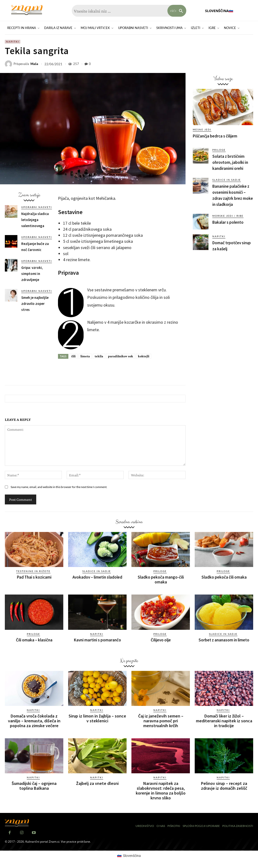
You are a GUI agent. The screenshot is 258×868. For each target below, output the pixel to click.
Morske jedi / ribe (228, 216)
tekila (99, 356)
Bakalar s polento (228, 222)
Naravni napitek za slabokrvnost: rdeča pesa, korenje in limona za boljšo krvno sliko (161, 791)
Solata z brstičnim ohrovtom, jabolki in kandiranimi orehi (230, 162)
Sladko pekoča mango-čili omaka (161, 580)
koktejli (144, 356)
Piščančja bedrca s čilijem (215, 136)
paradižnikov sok (121, 356)
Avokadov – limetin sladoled (97, 577)
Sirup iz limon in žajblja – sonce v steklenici (97, 718)
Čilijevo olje (161, 640)
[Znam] (27, 10)
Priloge (219, 150)
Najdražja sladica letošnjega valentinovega (35, 220)
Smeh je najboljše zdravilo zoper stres (35, 304)
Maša (34, 64)
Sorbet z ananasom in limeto (224, 640)
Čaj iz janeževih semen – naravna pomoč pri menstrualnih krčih (161, 721)
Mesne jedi (202, 129)
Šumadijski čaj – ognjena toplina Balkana (34, 786)
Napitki (13, 42)
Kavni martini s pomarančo (97, 640)
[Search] (177, 11)
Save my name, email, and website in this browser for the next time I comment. (59, 487)
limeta (85, 356)
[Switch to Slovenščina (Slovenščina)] (129, 856)
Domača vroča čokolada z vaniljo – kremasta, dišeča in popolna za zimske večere (34, 721)
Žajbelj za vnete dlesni (97, 783)
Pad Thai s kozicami (34, 577)
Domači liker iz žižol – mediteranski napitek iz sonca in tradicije (224, 721)
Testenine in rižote (33, 571)
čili (73, 356)
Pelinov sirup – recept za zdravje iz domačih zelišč (224, 786)
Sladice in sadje (227, 180)
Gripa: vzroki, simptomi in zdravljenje (32, 274)
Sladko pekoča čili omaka (224, 577)
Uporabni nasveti (37, 207)
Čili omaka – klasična (34, 640)
